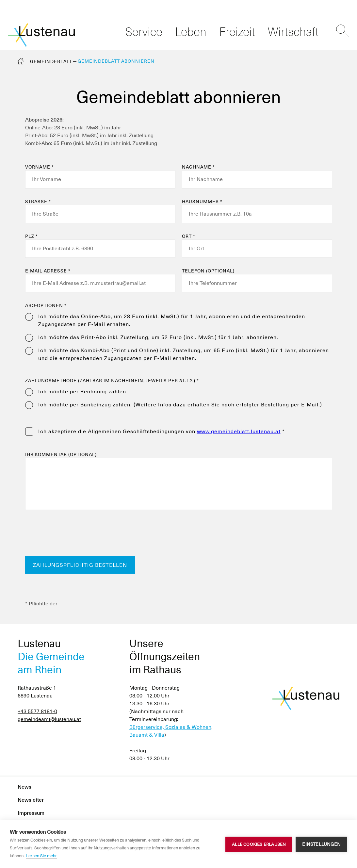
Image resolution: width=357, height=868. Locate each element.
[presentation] (75, 533)
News (24, 787)
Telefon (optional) (208, 271)
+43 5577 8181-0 (37, 711)
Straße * (38, 202)
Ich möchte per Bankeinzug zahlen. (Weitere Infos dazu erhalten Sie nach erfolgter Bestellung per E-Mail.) (180, 405)
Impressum (31, 813)
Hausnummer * (202, 202)
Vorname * (40, 167)
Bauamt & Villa (147, 735)
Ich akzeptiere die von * (162, 431)
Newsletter (31, 800)
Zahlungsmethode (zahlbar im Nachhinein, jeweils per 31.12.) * (112, 381)
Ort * (189, 236)
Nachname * (198, 167)
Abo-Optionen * (46, 305)
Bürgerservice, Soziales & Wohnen (170, 727)
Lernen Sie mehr (41, 856)
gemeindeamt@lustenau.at (49, 719)
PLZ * (32, 236)
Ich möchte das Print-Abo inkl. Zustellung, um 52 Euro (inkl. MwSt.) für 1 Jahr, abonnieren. (158, 337)
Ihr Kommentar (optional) (61, 454)
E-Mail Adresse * (48, 271)
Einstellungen (321, 844)
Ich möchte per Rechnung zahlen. (83, 392)
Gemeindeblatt (51, 61)
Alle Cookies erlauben (259, 844)
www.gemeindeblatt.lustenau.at (239, 431)
